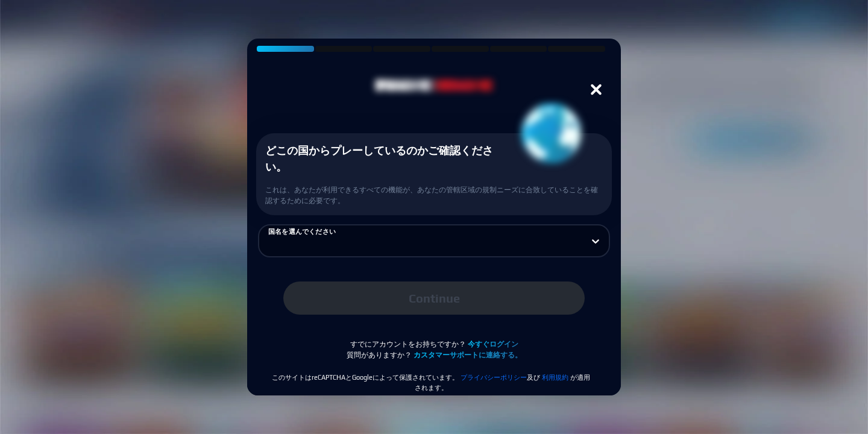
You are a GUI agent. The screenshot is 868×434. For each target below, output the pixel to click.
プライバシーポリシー (494, 377)
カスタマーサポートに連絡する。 (468, 355)
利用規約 (555, 377)
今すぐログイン (493, 344)
